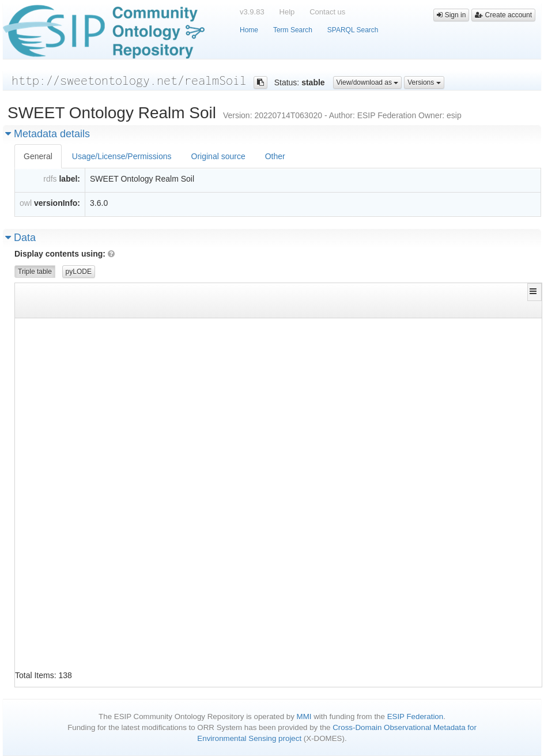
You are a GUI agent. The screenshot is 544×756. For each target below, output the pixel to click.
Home (249, 30)
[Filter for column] (103, 309)
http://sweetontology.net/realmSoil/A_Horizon (107, 328)
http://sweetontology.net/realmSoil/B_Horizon (107, 605)
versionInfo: (57, 203)
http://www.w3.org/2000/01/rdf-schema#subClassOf (288, 414)
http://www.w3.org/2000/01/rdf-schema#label (278, 362)
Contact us (327, 12)
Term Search (293, 30)
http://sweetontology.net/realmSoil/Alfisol (103, 449)
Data (20, 238)
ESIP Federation (415, 716)
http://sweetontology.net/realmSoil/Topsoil (454, 345)
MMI (304, 716)
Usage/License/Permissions (122, 156)
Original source (218, 156)
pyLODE (79, 272)
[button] (534, 291)
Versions (424, 82)
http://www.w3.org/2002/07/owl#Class (440, 328)
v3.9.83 (252, 12)
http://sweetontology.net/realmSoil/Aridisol (105, 553)
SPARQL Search (353, 30)
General (38, 156)
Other (275, 156)
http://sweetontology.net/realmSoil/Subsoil (454, 622)
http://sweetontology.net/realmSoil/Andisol (103, 501)
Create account (503, 15)
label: (69, 179)
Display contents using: (65, 254)
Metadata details (48, 134)
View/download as (368, 82)
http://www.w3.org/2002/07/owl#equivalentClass (284, 345)
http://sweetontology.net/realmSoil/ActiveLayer (111, 380)
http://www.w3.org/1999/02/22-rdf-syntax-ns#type (288, 328)
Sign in (451, 15)
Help (287, 12)
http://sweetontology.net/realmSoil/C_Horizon (107, 657)
